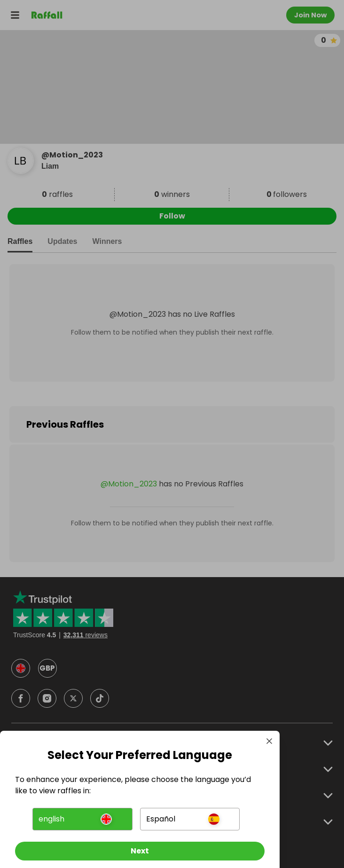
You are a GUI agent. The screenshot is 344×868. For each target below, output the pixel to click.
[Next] (140, 851)
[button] (82, 819)
